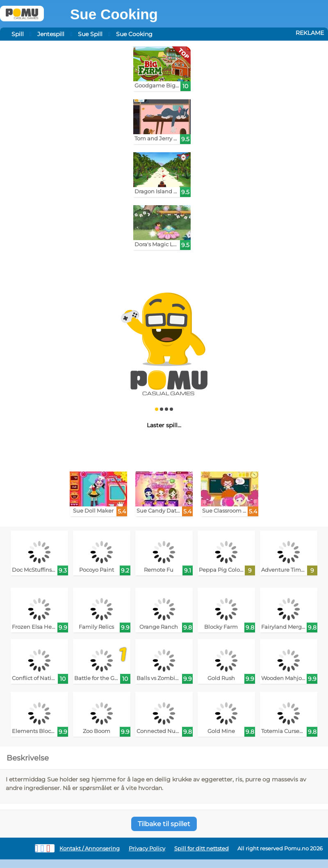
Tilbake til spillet (164, 824)
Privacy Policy (147, 849)
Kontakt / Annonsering (90, 849)
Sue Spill (90, 34)
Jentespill (51, 34)
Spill (18, 34)
